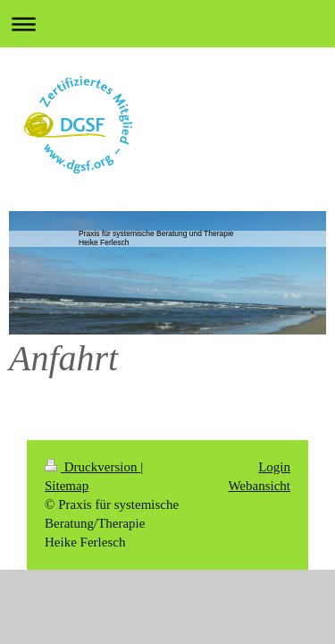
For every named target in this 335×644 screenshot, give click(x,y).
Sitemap (67, 486)
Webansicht (259, 486)
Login (274, 467)
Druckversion (92, 467)
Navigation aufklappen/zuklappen (167, 24)
